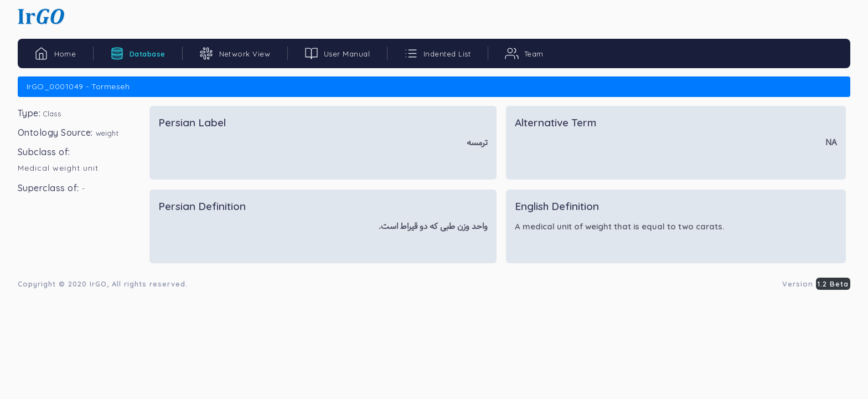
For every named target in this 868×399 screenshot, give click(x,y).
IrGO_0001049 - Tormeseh (78, 86)
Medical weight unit (58, 168)
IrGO (98, 284)
